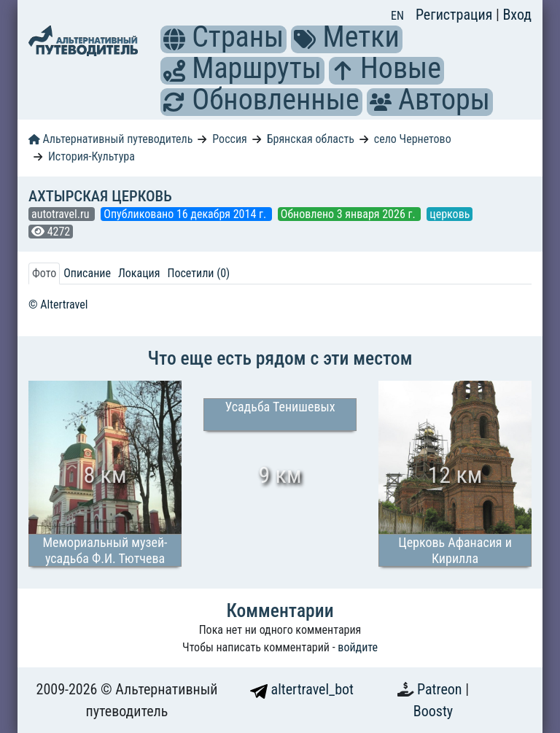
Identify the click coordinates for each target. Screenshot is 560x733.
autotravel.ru (62, 214)
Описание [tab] (87, 273)
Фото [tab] (44, 273)
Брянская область (311, 139)
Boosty (433, 711)
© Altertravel (58, 305)
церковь (450, 214)
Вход (517, 15)
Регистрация (456, 15)
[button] (174, 39)
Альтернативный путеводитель (110, 139)
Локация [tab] (139, 273)
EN (397, 16)
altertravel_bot (302, 689)
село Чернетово (413, 139)
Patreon (441, 689)
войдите (358, 647)
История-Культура (92, 156)
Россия (229, 139)
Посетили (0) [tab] (198, 273)
